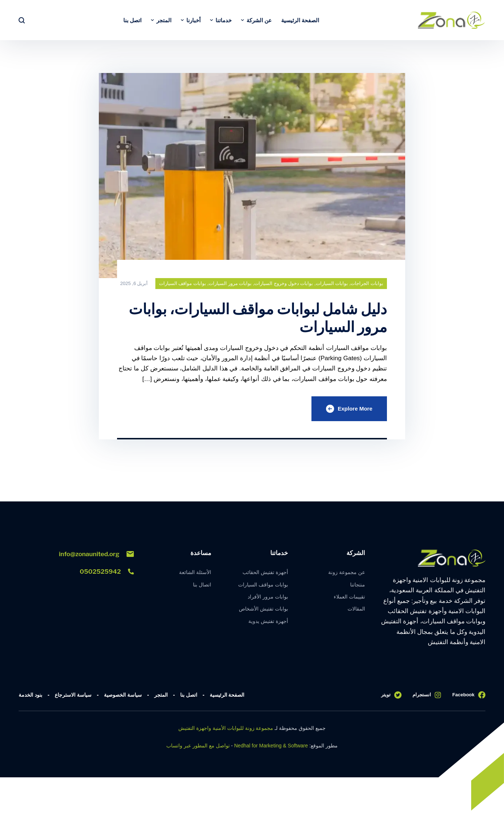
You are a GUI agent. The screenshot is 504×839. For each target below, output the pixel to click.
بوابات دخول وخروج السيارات (284, 283)
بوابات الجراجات (367, 283)
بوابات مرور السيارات (230, 283)
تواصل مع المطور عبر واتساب (198, 746)
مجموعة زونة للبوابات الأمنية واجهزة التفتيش (226, 728)
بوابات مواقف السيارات (183, 283)
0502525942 (107, 571)
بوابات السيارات (332, 283)
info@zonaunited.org (97, 554)
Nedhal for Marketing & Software (271, 746)
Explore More (349, 409)
